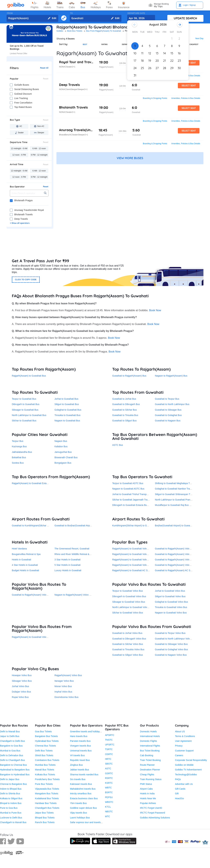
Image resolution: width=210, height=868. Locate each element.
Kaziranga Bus (19, 446)
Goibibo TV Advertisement (188, 770)
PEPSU (109, 797)
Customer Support (184, 751)
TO (71, 13)
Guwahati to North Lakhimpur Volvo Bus (175, 639)
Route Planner (147, 765)
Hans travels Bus (79, 736)
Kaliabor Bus (61, 446)
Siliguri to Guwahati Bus (67, 404)
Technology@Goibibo (186, 775)
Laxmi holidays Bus (80, 818)
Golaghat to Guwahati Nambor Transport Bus (178, 489)
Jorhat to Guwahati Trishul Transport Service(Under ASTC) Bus (144, 494)
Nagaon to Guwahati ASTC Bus (128, 489)
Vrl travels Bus (77, 755)
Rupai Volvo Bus (20, 697)
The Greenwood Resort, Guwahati (72, 549)
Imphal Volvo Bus (63, 692)
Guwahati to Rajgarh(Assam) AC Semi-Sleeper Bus (181, 570)
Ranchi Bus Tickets (45, 822)
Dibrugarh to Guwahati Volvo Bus (129, 596)
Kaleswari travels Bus (81, 784)
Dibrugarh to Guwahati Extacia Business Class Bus (138, 505)
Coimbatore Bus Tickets (47, 760)
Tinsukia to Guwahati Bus (67, 415)
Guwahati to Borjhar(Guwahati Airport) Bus (76, 526)
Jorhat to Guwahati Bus (66, 399)
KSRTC (109, 783)
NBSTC (109, 812)
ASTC (108, 768)
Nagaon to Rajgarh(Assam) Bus (171, 376)
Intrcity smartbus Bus (81, 794)
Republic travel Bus (80, 760)
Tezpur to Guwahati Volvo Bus (128, 591)
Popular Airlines (148, 803)
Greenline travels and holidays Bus (88, 731)
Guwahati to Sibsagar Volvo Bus (171, 644)
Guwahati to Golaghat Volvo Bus (171, 649)
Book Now (155, 310)
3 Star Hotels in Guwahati (68, 560)
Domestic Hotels (148, 731)
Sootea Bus (18, 463)
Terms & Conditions (185, 736)
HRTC (108, 759)
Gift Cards (180, 789)
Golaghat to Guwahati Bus (68, 410)
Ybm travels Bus (78, 803)
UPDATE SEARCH (185, 18)
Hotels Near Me (148, 798)
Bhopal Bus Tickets (45, 818)
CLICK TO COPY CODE (26, 280)
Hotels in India (147, 794)
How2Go (179, 798)
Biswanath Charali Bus (66, 457)
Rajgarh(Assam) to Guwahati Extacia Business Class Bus (41, 483)
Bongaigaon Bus (63, 463)
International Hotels (150, 736)
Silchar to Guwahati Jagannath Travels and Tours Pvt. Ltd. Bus (144, 500)
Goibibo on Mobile (184, 765)
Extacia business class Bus (84, 798)
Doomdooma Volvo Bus (66, 697)
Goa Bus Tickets (43, 731)
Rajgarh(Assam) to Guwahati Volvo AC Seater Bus (138, 560)
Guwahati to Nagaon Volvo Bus (171, 655)
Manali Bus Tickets (45, 770)
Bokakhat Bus (19, 457)
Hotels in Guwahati (21, 560)
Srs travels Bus (78, 779)
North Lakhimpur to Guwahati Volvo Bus (133, 607)
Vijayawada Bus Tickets (47, 789)
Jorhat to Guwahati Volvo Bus (170, 591)
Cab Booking (147, 755)
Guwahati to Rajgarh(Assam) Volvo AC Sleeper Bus (181, 565)
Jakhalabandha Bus (22, 452)
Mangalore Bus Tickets (47, 794)
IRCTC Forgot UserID (151, 808)
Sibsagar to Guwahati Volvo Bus (129, 602)
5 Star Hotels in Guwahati (68, 565)
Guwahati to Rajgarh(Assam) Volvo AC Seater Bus (181, 560)
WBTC (108, 788)
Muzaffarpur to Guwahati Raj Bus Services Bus (179, 505)
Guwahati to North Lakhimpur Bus (172, 404)
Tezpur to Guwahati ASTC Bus (128, 483)
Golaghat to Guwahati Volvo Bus (171, 602)
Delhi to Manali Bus (10, 731)
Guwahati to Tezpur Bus (167, 399)
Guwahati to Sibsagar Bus (168, 410)
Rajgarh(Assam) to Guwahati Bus (29, 376)
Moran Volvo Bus (63, 686)
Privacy (179, 746)
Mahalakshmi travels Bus (83, 789)
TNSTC (109, 740)
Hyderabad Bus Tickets (47, 741)
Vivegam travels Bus (80, 746)
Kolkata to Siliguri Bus (11, 798)
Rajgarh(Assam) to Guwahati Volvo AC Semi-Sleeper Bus (142, 554)
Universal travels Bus (81, 751)
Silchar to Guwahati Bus (24, 421)
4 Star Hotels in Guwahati (25, 565)
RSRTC (109, 778)
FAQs (178, 779)
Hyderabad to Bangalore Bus (15, 770)
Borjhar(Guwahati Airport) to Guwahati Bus (177, 526)
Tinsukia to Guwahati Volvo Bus (171, 607)
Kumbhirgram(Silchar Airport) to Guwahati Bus (136, 526)
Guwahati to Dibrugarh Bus (126, 404)
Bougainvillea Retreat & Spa (26, 554)
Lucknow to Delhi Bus (11, 818)
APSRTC (110, 735)
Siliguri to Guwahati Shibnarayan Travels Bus (178, 494)
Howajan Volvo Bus (22, 675)
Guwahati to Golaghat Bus (168, 415)
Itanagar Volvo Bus (64, 681)
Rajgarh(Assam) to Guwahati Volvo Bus (32, 637)
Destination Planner (150, 770)
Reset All (44, 68)
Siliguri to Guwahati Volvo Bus (170, 596)
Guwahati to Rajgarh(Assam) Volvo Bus (32, 595)
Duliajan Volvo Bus (21, 692)
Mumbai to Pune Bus (11, 813)
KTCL (108, 807)
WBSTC (109, 802)
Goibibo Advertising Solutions (155, 818)
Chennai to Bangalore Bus (13, 784)
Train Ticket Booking (150, 760)
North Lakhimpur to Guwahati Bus (29, 415)
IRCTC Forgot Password (152, 813)
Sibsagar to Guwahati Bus (25, 410)
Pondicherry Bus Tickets (47, 779)
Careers (179, 755)
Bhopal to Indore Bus (11, 803)
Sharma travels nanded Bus (84, 775)
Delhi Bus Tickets (44, 751)
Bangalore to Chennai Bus (13, 765)
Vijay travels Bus (79, 813)
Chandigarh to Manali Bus (13, 822)
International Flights (150, 746)
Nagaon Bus (61, 441)
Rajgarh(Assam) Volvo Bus (68, 675)
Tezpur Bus (18, 441)
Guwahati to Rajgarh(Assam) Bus (129, 376)
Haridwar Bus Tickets (46, 803)
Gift (177, 794)
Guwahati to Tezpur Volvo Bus (170, 633)
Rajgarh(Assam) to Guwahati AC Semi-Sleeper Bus (138, 570)
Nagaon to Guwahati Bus (67, 421)
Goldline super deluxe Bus (83, 808)
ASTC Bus (118, 445)
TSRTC (109, 749)
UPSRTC (110, 745)
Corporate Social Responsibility (191, 760)
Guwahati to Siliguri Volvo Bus (128, 655)
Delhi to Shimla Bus (10, 794)
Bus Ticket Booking (150, 751)
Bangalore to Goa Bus (11, 746)
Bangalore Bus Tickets (46, 736)
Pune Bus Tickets (44, 784)
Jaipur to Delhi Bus (10, 736)
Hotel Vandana (19, 549)
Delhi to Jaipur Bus (10, 779)
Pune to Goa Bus (9, 808)
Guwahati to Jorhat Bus (124, 399)
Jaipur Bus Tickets (44, 813)
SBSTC (109, 764)
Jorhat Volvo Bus (20, 686)
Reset (46, 79)
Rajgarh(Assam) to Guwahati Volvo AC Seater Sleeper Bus (142, 549)
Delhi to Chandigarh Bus (12, 760)
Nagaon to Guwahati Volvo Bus (171, 613)
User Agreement (183, 741)
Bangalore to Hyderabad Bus (15, 775)
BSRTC (109, 792)
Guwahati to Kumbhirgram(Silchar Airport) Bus (35, 526)
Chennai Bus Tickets (45, 746)
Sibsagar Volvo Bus (22, 681)
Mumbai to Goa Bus (10, 751)
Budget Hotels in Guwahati (25, 570)
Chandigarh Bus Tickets (47, 808)
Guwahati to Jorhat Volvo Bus (127, 633)
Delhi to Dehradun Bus (12, 755)
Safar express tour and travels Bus (88, 822)
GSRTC (109, 773)
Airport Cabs (146, 789)
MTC (107, 816)
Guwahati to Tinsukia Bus (125, 415)
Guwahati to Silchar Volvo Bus (128, 644)
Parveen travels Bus (80, 741)
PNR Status (146, 784)
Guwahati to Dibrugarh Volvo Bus (129, 639)
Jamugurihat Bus (63, 452)
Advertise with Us (184, 784)
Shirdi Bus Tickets (44, 755)
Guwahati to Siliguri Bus (124, 421)
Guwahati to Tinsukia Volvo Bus (128, 649)
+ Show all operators (20, 223)
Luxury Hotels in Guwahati (68, 570)
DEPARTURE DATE (136, 13)
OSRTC (109, 754)
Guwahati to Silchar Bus (124, 410)
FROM (10, 13)
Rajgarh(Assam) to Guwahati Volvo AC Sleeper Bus (139, 565)
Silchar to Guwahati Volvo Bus (128, 613)
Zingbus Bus (76, 765)
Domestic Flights (148, 741)
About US (180, 731)
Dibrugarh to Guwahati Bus (26, 404)
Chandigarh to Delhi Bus (12, 741)
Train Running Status (151, 779)
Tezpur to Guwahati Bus (24, 399)
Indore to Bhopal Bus (11, 789)
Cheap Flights (147, 775)
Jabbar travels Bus (80, 770)
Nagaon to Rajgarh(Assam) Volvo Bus (74, 595)
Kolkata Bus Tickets (45, 775)
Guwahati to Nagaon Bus (168, 421)
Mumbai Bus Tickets (45, 765)
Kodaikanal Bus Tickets (47, 798)
